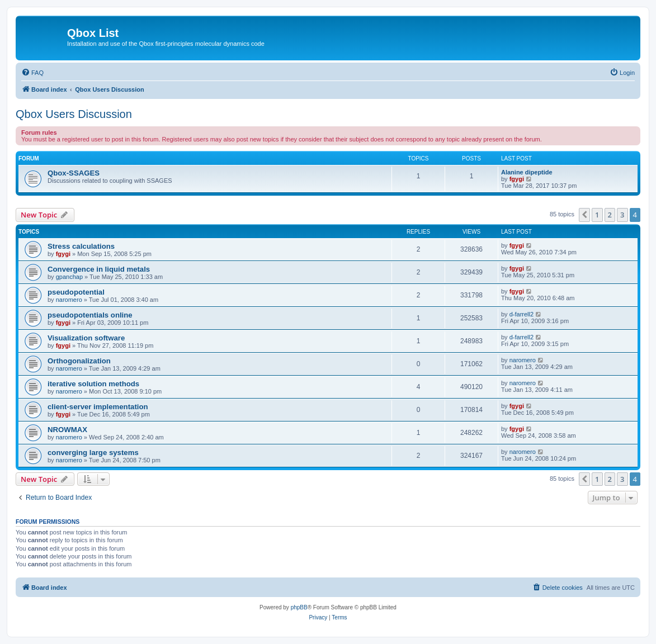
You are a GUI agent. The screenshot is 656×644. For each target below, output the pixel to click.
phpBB (299, 607)
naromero (69, 300)
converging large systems (93, 453)
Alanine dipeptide (527, 172)
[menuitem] (32, 73)
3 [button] (622, 215)
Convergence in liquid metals (99, 269)
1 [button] (597, 215)
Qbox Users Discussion (74, 114)
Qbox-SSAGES (74, 173)
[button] (584, 215)
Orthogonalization (79, 361)
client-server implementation (98, 407)
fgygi (517, 179)
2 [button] (610, 215)
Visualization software (86, 338)
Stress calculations (81, 246)
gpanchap (69, 277)
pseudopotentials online (90, 315)
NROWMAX (67, 430)
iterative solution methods (93, 384)
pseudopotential (76, 292)
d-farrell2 (522, 314)
